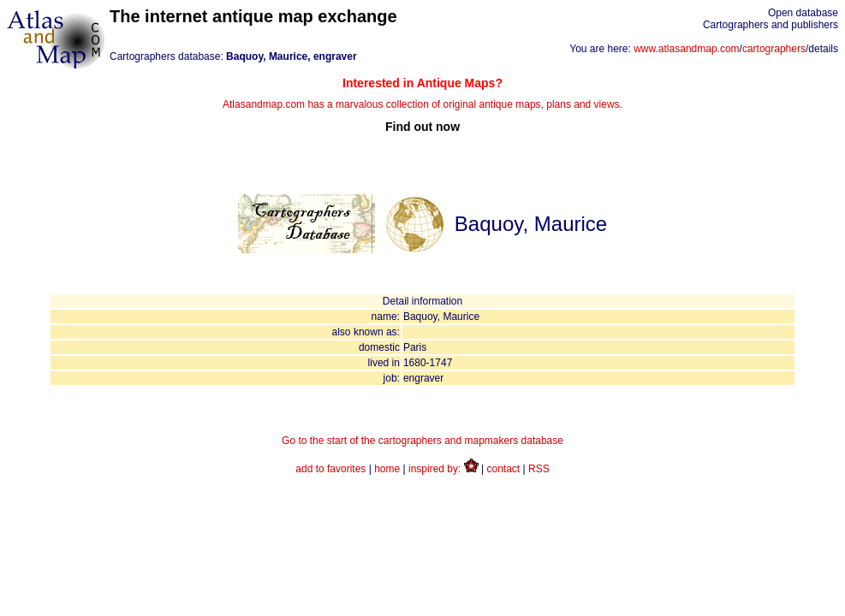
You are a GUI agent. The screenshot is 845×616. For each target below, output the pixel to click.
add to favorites (330, 469)
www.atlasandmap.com (686, 49)
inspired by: (443, 469)
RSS (539, 469)
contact (504, 469)
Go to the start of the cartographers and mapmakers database (422, 441)
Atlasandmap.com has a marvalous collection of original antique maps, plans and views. (422, 105)
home (387, 469)
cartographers (774, 49)
